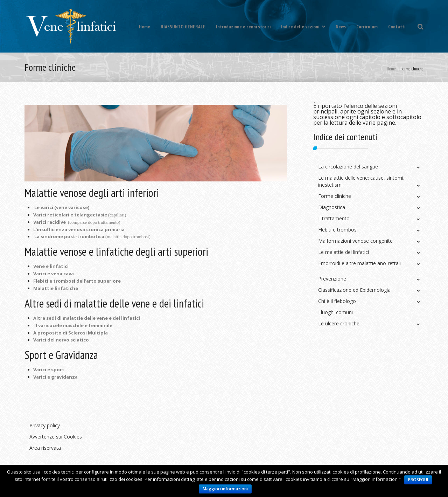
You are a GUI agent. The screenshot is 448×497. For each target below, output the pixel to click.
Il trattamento (334, 218)
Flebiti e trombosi (338, 230)
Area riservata (45, 448)
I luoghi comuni (335, 312)
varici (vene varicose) (65, 207)
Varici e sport (49, 370)
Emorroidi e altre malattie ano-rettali (359, 263)
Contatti (397, 27)
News (341, 27)
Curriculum (367, 27)
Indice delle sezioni (303, 27)
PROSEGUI (418, 480)
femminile (100, 325)
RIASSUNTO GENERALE (183, 27)
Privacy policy (45, 425)
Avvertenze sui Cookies (56, 437)
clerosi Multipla (89, 333)
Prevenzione (332, 279)
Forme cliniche (335, 196)
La (37, 236)
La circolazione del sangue (348, 167)
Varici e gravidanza (55, 377)
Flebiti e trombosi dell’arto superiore (77, 281)
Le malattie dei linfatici (344, 252)
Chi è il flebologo (337, 301)
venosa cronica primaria (96, 229)
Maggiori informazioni (225, 489)
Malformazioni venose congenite (355, 241)
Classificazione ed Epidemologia (354, 290)
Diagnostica (332, 207)
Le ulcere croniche (339, 323)
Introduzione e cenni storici (243, 27)
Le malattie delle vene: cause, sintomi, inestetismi (361, 181)
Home (145, 27)
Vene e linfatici (51, 266)
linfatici (131, 318)
